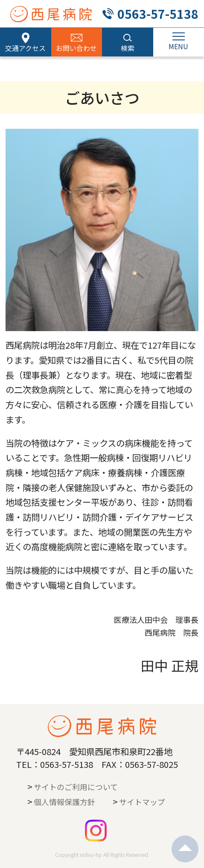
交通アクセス (25, 48)
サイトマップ (142, 802)
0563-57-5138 (158, 14)
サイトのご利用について (76, 787)
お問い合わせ (76, 48)
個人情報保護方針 (64, 802)
